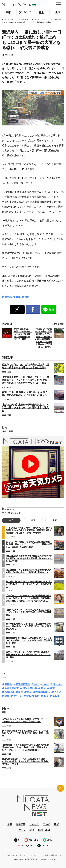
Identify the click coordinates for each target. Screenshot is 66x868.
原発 (43, 688)
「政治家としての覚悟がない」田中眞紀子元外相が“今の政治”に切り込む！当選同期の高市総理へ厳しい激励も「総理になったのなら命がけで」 (29, 598)
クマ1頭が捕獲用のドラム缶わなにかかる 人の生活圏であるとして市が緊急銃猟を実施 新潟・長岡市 (26, 733)
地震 (52, 688)
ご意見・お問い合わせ (52, 855)
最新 (8, 12)
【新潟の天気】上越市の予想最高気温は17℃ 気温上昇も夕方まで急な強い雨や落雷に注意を (25, 408)
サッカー (58, 684)
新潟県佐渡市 (12, 688)
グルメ (58, 692)
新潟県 (8, 297)
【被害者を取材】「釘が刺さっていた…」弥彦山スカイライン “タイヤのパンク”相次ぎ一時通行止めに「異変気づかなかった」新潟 (26, 380)
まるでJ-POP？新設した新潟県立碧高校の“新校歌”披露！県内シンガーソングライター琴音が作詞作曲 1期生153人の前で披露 (29, 544)
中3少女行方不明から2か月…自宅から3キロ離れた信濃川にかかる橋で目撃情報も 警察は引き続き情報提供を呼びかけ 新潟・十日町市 (29, 530)
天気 (18, 297)
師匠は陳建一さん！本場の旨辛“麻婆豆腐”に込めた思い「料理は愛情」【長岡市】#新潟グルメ (29, 571)
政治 (37, 696)
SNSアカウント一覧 (13, 855)
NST (36, 684)
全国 (58, 12)
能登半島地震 (30, 688)
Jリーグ (18, 696)
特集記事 (9, 692)
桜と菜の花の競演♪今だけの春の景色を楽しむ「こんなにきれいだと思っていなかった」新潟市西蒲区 (29, 584)
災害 (20, 692)
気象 (27, 297)
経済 (32, 830)
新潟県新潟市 (23, 684)
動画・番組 (44, 830)
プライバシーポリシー (32, 855)
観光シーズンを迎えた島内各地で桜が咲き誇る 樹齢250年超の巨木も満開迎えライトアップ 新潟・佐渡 (29, 655)
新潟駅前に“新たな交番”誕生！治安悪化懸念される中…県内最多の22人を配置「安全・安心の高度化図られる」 (29, 626)
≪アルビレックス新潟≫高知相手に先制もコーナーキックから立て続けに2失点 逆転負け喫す (26, 720)
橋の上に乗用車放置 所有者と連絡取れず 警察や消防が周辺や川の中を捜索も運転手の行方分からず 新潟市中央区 (30, 558)
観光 (46, 696)
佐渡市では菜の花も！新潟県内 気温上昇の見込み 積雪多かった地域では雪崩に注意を (26, 366)
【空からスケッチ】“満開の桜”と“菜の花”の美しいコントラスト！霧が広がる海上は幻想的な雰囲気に (29, 612)
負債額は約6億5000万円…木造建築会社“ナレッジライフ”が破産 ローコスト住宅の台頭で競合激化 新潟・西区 (30, 640)
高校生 (56, 696)
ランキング (25, 12)
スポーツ (34, 824)
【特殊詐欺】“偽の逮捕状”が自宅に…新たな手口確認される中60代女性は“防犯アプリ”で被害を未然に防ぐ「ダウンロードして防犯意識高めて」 (26, 747)
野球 (7, 696)
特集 (41, 12)
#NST (46, 684)
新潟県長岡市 (43, 692)
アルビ (47, 824)
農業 (29, 692)
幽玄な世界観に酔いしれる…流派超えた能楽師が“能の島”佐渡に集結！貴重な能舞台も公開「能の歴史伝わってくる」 (26, 761)
